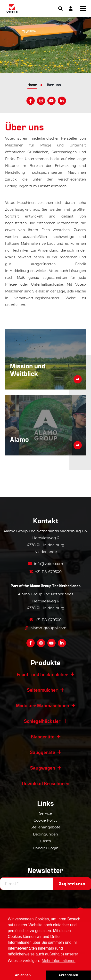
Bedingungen (45, 834)
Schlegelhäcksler (42, 721)
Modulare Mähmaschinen (43, 705)
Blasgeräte (43, 736)
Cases (45, 841)
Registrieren (72, 884)
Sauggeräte (42, 752)
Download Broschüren (46, 783)
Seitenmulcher (42, 690)
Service (45, 813)
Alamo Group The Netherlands (55, 585)
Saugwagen (43, 768)
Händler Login (46, 848)
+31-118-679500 (45, 572)
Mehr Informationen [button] (59, 961)
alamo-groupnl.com (46, 628)
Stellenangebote (45, 827)
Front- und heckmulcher (42, 674)
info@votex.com (46, 564)
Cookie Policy (45, 820)
